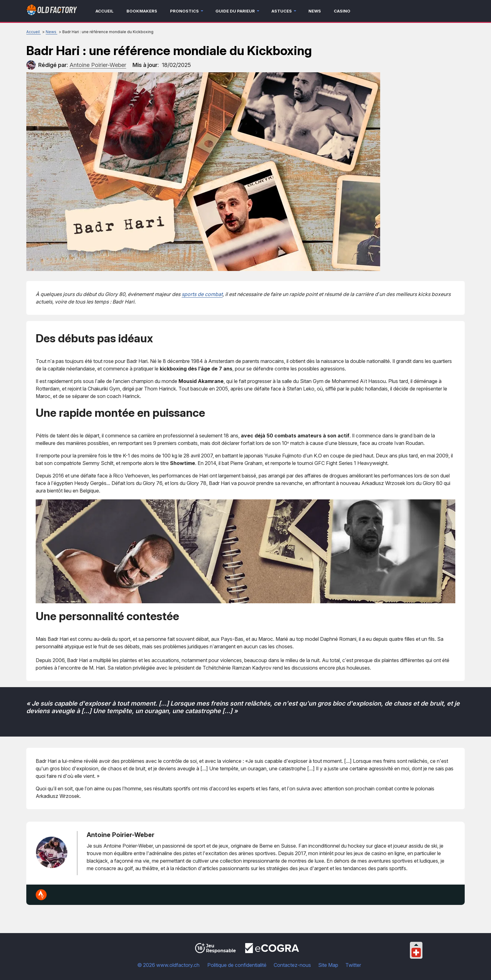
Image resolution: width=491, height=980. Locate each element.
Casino (342, 11)
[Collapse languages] (416, 945)
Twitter (353, 965)
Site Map (328, 965)
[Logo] (52, 11)
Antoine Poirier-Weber (121, 835)
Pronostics (184, 11)
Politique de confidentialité (237, 965)
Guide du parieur (235, 11)
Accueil (105, 11)
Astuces (282, 11)
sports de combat (202, 294)
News (315, 11)
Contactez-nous (292, 965)
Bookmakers (142, 11)
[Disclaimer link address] (272, 951)
